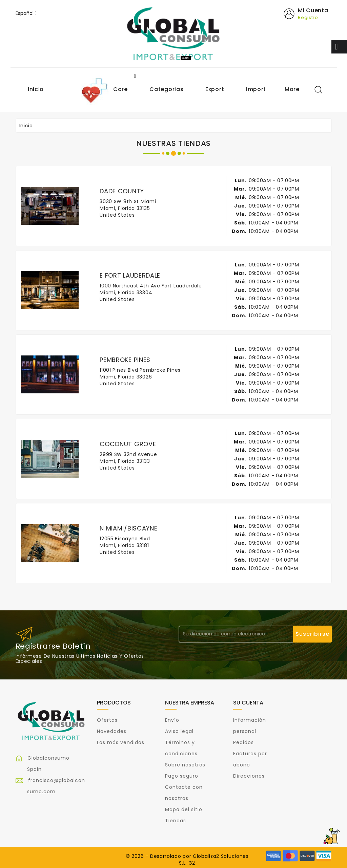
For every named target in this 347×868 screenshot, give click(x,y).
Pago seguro (182, 776)
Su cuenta (248, 703)
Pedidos (243, 742)
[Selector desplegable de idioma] (26, 13)
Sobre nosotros (185, 765)
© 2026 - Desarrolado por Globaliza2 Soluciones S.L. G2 (187, 860)
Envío (172, 720)
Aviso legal (179, 731)
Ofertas (107, 720)
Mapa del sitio (184, 809)
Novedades (112, 731)
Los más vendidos (121, 742)
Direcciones (249, 776)
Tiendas (176, 821)
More (292, 89)
